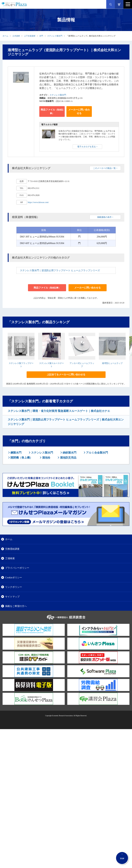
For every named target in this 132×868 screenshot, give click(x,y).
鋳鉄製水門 (69, 453)
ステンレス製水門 (55, 36)
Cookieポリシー (14, 577)
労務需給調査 (12, 549)
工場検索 (10, 558)
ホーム (5, 36)
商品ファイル (52, 111)
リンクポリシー (14, 587)
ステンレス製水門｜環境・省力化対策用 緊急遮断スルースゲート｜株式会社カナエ (59, 411)
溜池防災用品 (68, 458)
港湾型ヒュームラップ (112, 363)
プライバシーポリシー (17, 568)
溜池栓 (46, 458)
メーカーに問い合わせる (79, 111)
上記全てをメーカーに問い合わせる (66, 375)
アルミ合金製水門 (97, 453)
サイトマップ (12, 597)
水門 (41, 36)
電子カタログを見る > (87, 147)
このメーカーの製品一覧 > (105, 168)
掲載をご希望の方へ (16, 606)
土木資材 (16, 36)
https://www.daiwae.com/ (38, 202)
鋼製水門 (16, 453)
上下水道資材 (30, 36)
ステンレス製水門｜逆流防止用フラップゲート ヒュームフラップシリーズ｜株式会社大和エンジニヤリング (66, 422)
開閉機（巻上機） (21, 458)
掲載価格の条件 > (105, 217)
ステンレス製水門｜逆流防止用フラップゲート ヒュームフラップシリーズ (60, 270)
